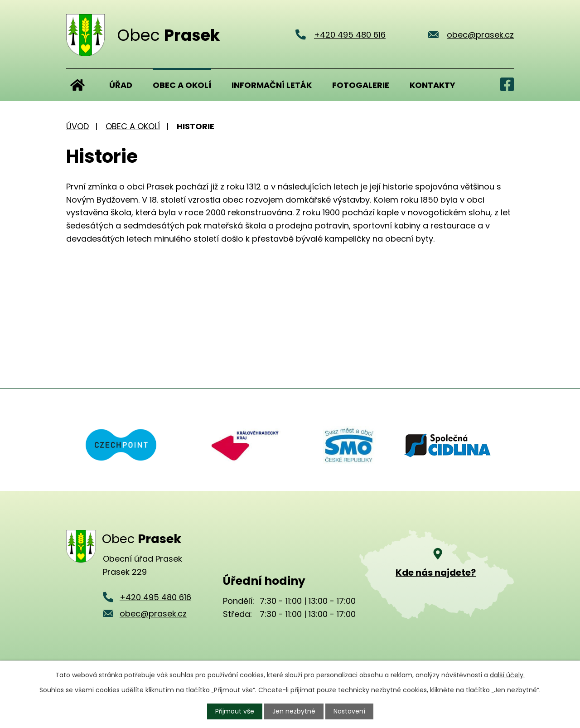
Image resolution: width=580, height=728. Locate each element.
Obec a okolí (182, 85)
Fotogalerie (361, 85)
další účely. (507, 675)
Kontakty (433, 85)
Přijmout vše (235, 711)
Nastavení (349, 711)
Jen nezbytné (294, 711)
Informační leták (272, 85)
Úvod (77, 85)
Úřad (121, 85)
